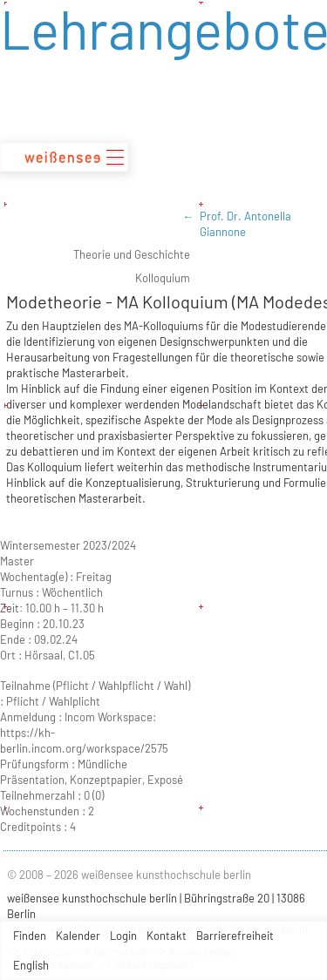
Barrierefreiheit (235, 936)
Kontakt (167, 936)
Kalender (78, 936)
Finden (30, 936)
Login (123, 936)
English (31, 965)
